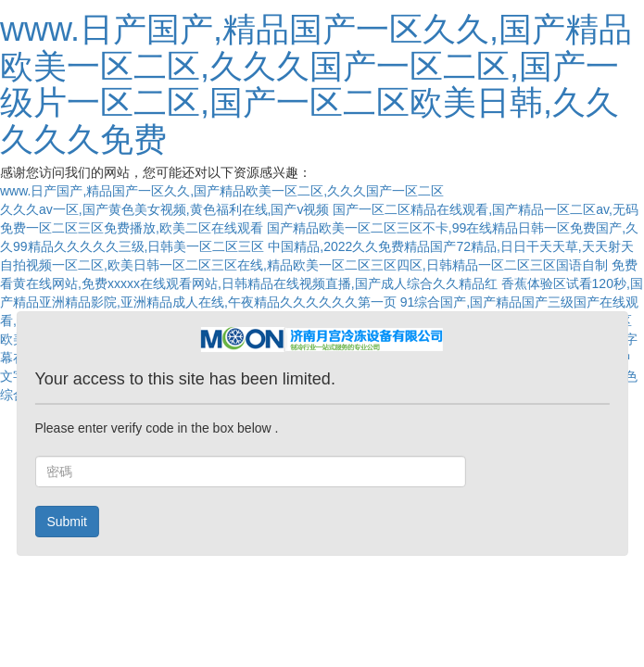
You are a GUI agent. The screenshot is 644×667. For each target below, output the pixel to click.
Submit (67, 522)
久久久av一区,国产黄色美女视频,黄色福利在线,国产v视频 (164, 209)
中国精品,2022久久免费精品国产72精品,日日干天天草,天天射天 (450, 246)
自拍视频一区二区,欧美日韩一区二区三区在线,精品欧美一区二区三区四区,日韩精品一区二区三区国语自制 (304, 265)
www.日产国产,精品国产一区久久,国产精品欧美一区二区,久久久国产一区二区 (222, 191)
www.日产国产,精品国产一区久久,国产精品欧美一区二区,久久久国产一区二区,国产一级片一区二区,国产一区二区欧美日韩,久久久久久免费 (316, 84)
